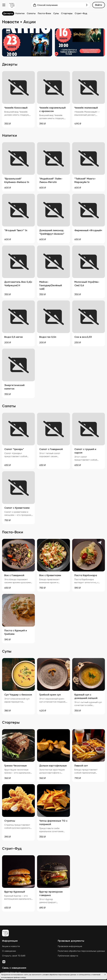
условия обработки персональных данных (60, 975)
